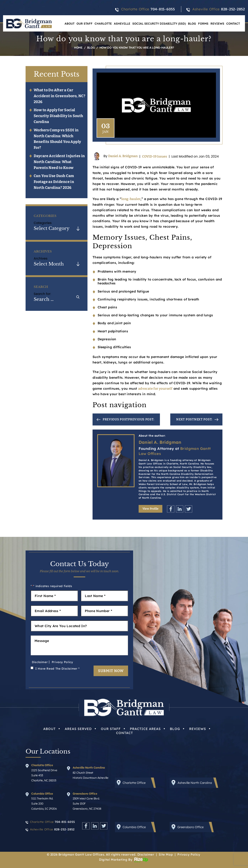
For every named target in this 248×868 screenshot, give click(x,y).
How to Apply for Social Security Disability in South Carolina (58, 116)
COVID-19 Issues (155, 156)
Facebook (171, 509)
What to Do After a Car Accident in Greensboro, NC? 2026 (59, 96)
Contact (233, 24)
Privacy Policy (62, 662)
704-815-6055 (163, 9)
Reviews (217, 24)
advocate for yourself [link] (155, 389)
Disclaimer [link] (146, 854)
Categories (43, 223)
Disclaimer (40, 662)
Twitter (189, 509)
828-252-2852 (233, 9)
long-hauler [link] (131, 199)
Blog (192, 24)
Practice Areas (145, 729)
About (70, 24)
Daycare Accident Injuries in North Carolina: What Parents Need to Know (59, 162)
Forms (203, 24)
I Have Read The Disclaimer (57, 669)
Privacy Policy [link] (189, 854)
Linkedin (180, 509)
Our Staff (85, 24)
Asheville (122, 24)
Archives (41, 258)
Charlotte (103, 24)
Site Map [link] (166, 854)
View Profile (150, 509)
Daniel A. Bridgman (123, 156)
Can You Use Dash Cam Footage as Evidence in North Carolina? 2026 (54, 182)
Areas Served (78, 729)
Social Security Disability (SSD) (159, 24)
